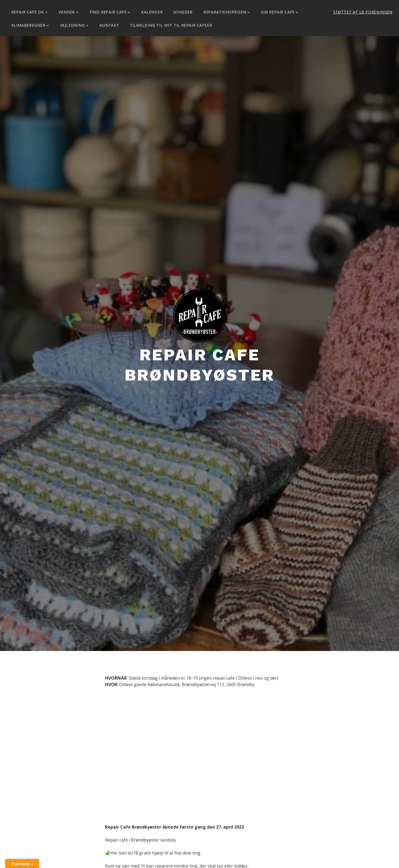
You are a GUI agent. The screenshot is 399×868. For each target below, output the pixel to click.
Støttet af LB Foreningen (363, 12)
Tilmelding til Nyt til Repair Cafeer (171, 25)
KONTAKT (109, 25)
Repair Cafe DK (28, 12)
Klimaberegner (28, 25)
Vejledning (73, 25)
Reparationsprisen (225, 12)
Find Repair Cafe (108, 12)
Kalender (152, 12)
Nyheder (183, 12)
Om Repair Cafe (278, 12)
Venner (67, 12)
